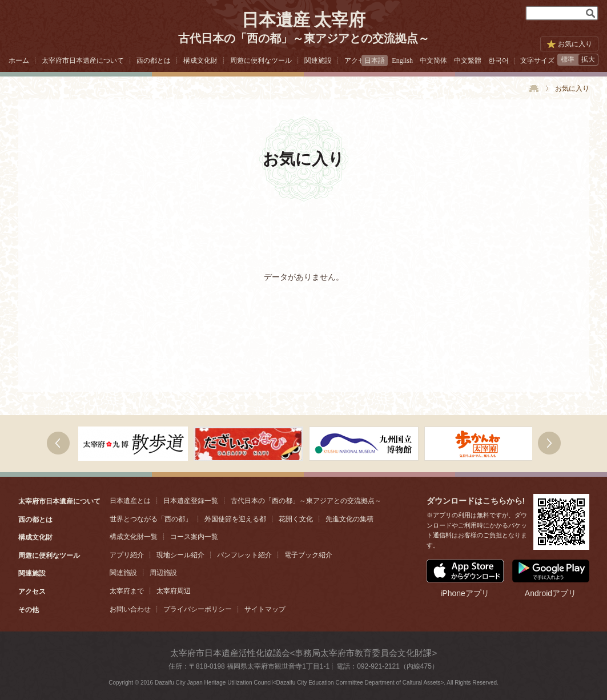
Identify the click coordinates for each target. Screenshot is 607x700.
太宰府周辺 (174, 591)
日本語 (375, 61)
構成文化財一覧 (134, 537)
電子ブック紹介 (308, 555)
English (402, 61)
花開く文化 (296, 519)
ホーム (19, 61)
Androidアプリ (551, 579)
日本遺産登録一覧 (191, 501)
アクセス (358, 61)
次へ (58, 443)
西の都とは (154, 61)
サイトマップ (265, 609)
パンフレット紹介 (244, 555)
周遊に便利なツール (261, 61)
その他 (29, 610)
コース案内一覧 (194, 537)
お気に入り (575, 44)
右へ (549, 443)
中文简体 (433, 61)
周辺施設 (163, 573)
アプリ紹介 (127, 555)
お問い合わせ (130, 609)
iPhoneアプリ (465, 579)
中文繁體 (468, 61)
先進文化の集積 (349, 519)
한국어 (499, 61)
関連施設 (318, 61)
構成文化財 (200, 61)
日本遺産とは (130, 501)
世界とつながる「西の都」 (151, 519)
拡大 (588, 59)
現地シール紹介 (180, 555)
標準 (568, 59)
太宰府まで (127, 591)
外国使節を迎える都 (235, 519)
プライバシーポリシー (198, 609)
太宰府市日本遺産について (83, 61)
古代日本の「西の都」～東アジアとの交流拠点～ (306, 501)
